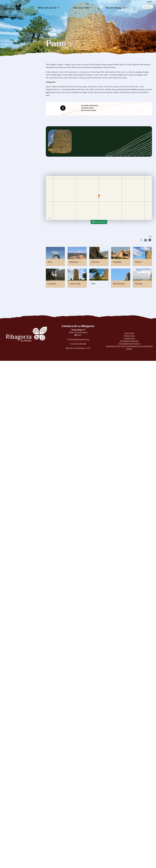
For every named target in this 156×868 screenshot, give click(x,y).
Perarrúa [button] (10, 96)
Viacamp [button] (10, 100)
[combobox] (148, 7)
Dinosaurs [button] (11, 118)
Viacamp (139, 284)
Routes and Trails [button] (15, 141)
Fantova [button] (10, 80)
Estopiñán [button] (11, 76)
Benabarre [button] (11, 68)
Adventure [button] (12, 51)
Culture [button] (10, 56)
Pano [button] (9, 92)
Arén (50, 262)
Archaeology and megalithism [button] (19, 114)
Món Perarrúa (119, 284)
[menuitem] (49, 8)
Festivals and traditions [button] (16, 127)
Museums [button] (11, 122)
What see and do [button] (47, 8)
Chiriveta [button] (11, 72)
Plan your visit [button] (81, 8)
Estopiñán (117, 262)
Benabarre (74, 262)
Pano (93, 284)
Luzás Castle (75, 284)
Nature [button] (10, 46)
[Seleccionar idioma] (150, 2)
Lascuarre (52, 284)
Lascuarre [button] (11, 84)
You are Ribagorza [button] (116, 8)
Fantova (138, 262)
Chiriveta (95, 262)
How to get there (99, 222)
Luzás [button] (9, 88)
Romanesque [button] (12, 105)
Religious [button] (11, 109)
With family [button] (12, 136)
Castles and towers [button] (14, 60)
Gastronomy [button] (12, 131)
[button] (58, 8)
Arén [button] (9, 64)
